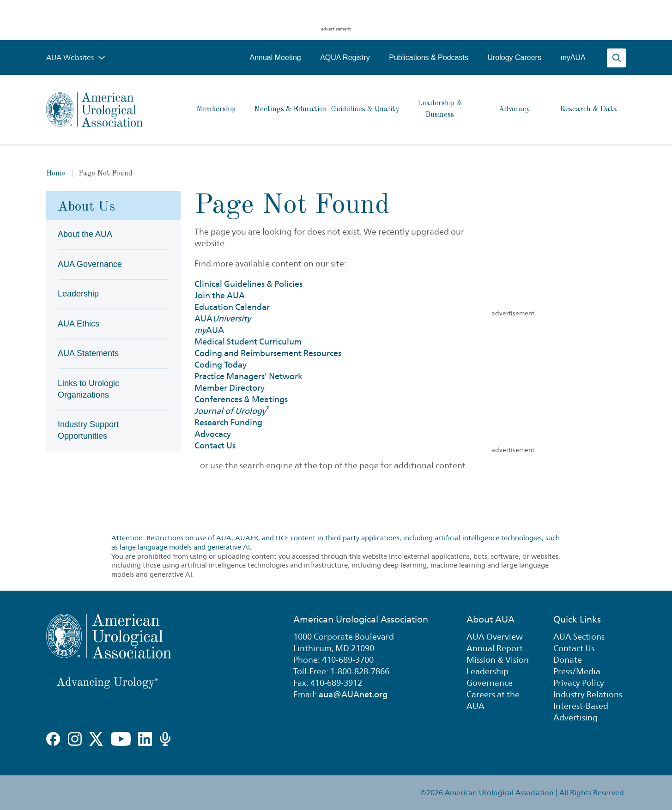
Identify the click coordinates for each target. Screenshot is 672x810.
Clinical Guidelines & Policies (248, 284)
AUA (223, 318)
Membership (216, 109)
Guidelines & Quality (365, 109)
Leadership (78, 294)
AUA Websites (76, 57)
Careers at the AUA (493, 700)
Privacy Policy (579, 683)
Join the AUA (220, 295)
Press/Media (577, 671)
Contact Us (215, 445)
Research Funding (228, 422)
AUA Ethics (79, 324)
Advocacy (514, 109)
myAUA (573, 57)
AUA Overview (495, 637)
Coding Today (221, 365)
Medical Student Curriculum (248, 342)
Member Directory (230, 388)
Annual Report (495, 648)
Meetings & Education (291, 109)
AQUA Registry (345, 57)
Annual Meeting (275, 57)
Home (56, 174)
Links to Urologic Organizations (88, 389)
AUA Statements (88, 353)
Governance (490, 683)
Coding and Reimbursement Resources (268, 353)
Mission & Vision (498, 660)
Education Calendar (232, 307)
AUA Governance (90, 264)
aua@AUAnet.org (353, 694)
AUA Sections (579, 637)
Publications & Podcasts (429, 57)
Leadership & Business (440, 109)
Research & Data (589, 109)
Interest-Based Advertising (581, 712)
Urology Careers (514, 57)
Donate (568, 660)
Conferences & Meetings (241, 399)
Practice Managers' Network (248, 376)
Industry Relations (588, 694)
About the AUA (85, 234)
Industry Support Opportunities (88, 430)
